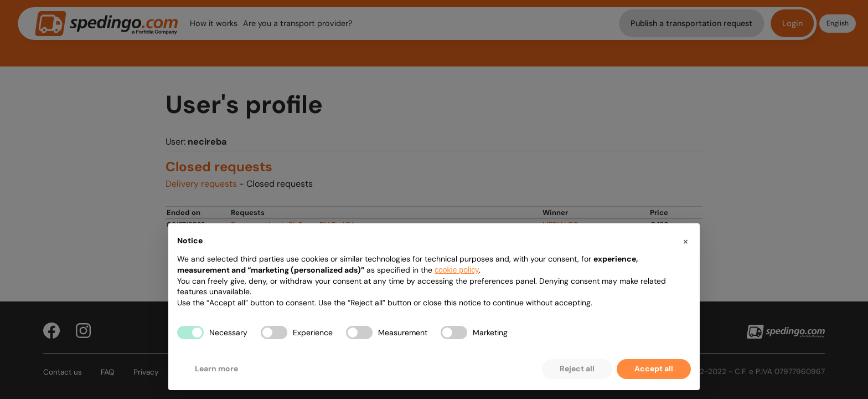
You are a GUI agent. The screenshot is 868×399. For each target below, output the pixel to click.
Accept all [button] (654, 369)
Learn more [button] (216, 369)
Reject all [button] (577, 369)
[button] (685, 241)
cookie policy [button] (457, 270)
